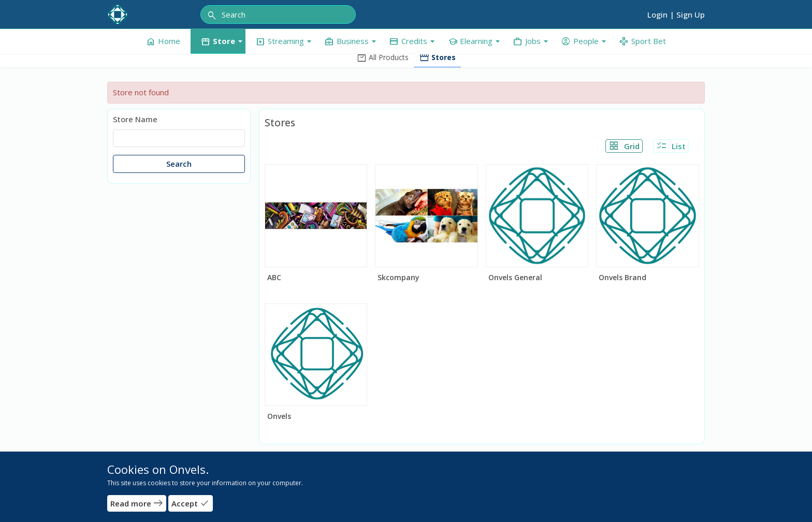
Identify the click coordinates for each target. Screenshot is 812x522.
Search (179, 164)
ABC (274, 277)
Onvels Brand (622, 277)
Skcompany (398, 277)
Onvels (279, 416)
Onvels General (515, 277)
